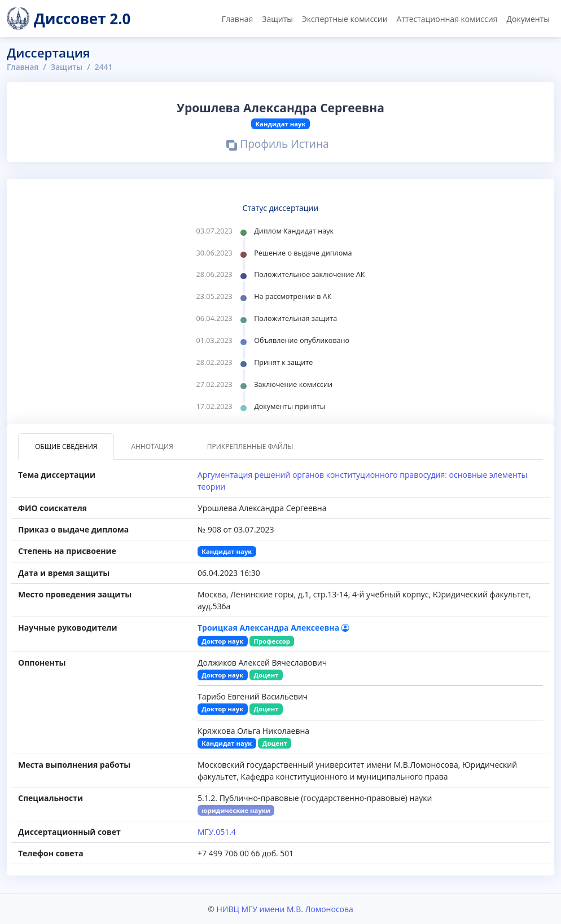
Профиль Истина (278, 145)
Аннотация (152, 446)
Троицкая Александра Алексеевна (273, 628)
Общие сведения (66, 446)
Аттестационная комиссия (447, 19)
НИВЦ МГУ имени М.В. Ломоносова (284, 909)
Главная (238, 19)
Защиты (277, 19)
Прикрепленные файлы (250, 446)
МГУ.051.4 (217, 832)
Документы (528, 19)
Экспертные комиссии (345, 19)
